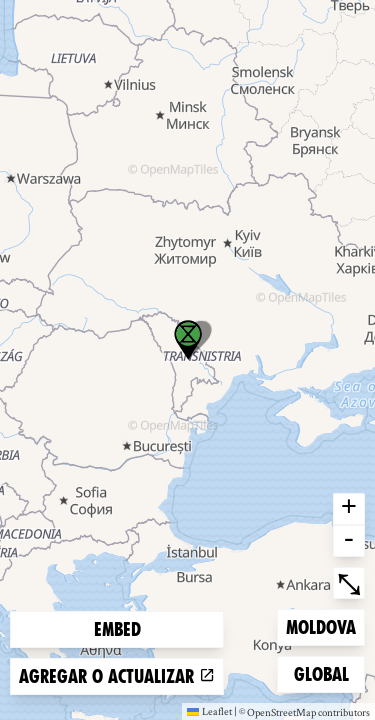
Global (326, 672)
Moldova (320, 625)
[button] (188, 340)
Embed (117, 629)
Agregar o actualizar (117, 676)
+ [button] (349, 509)
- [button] (349, 541)
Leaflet (209, 711)
